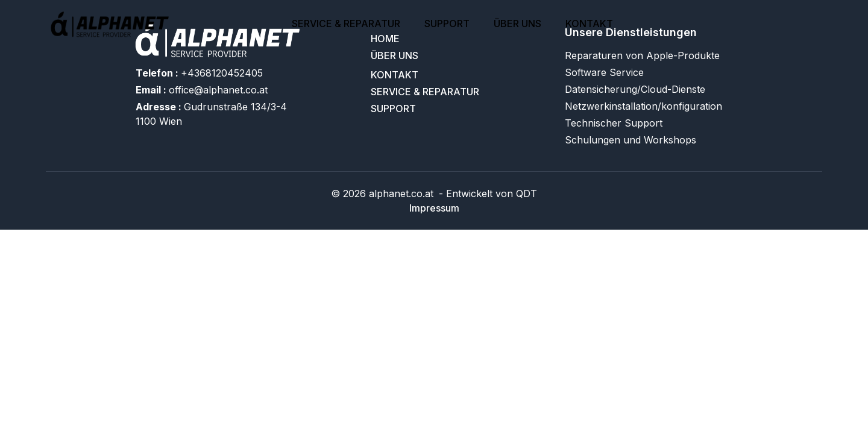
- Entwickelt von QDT (486, 193)
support (447, 24)
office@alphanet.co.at (202, 90)
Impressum (434, 208)
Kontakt (589, 24)
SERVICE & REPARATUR (346, 24)
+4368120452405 (199, 73)
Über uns (517, 24)
